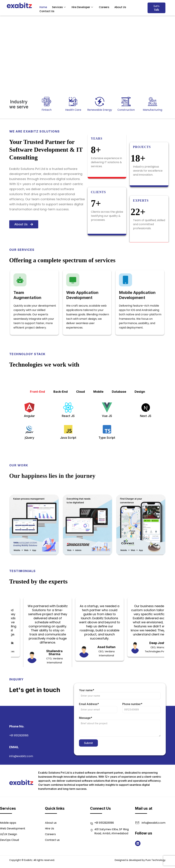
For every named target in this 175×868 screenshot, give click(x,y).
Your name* (120, 739)
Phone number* (141, 753)
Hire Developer (83, 7)
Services (59, 7)
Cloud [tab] (81, 441)
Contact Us (47, 11)
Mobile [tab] (98, 441)
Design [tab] (140, 441)
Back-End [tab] (61, 441)
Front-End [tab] (37, 441)
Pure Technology (155, 860)
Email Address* (98, 753)
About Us (120, 7)
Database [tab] (119, 441)
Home (43, 7)
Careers (104, 7)
